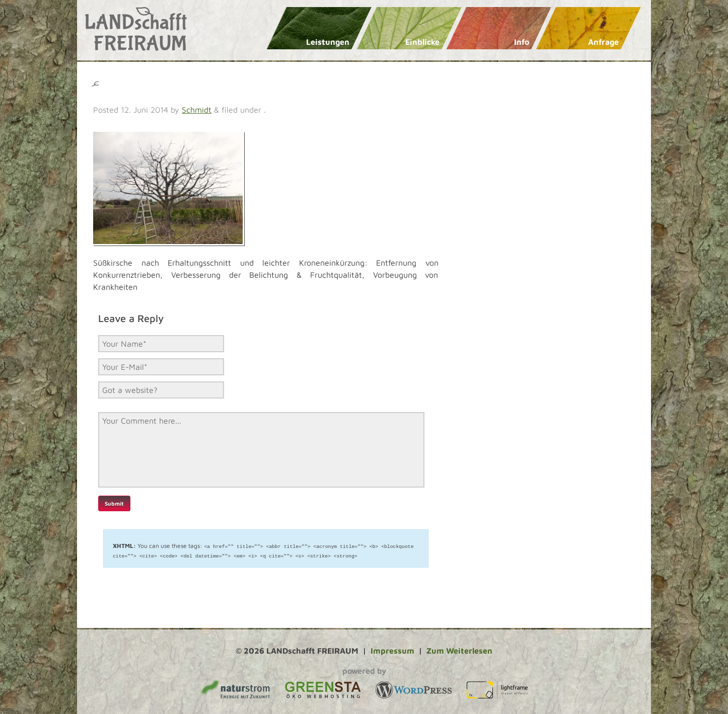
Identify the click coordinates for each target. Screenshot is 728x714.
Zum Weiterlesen (459, 650)
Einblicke (422, 42)
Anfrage (603, 42)
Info (522, 42)
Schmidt (197, 110)
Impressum (392, 650)
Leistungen (328, 42)
